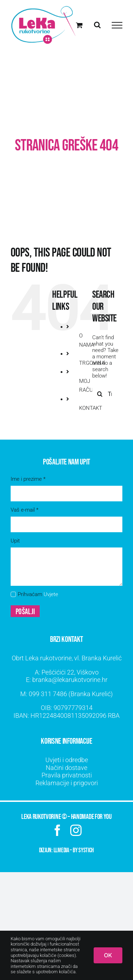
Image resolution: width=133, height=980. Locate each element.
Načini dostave (66, 768)
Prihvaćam (38, 594)
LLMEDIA (61, 850)
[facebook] (57, 830)
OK (108, 955)
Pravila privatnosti (67, 775)
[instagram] (76, 830)
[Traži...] (100, 394)
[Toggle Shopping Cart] (79, 25)
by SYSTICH (83, 850)
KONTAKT (91, 408)
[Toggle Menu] (117, 25)
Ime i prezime (28, 479)
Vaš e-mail (24, 510)
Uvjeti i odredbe (67, 760)
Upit (15, 541)
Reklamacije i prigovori (67, 783)
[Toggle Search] (97, 25)
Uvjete (51, 594)
